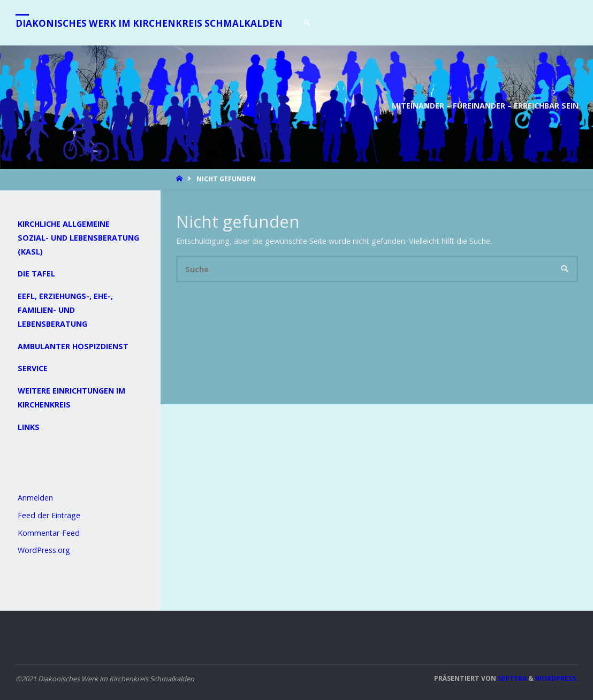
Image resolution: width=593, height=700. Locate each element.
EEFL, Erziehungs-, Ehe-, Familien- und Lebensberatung (65, 310)
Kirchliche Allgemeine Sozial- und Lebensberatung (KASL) (78, 237)
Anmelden (35, 498)
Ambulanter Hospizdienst (73, 346)
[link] (307, 23)
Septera (511, 678)
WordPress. (557, 678)
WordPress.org (44, 550)
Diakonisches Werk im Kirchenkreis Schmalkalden (149, 23)
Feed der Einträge (49, 515)
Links (29, 427)
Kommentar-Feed (49, 533)
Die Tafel (36, 274)
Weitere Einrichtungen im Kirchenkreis (71, 398)
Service (33, 368)
